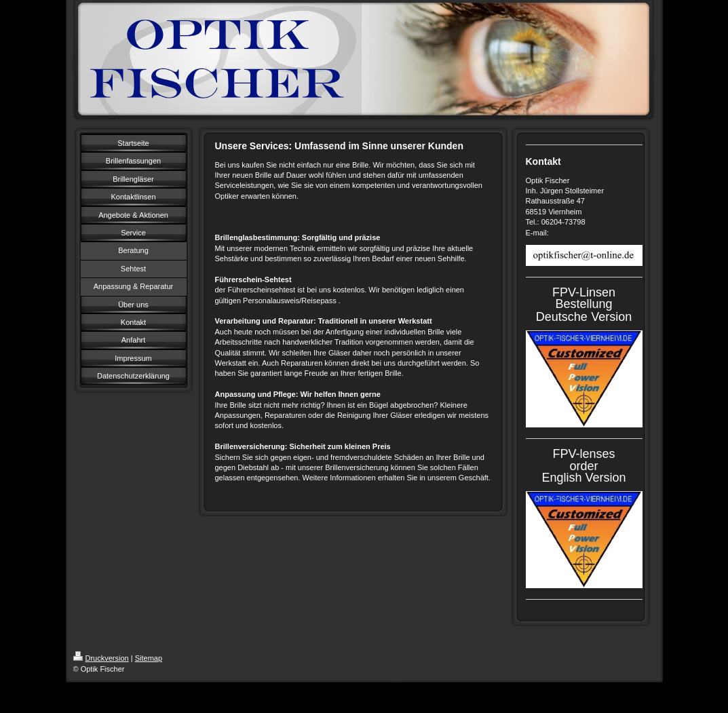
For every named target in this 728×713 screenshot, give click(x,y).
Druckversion (101, 658)
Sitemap (149, 658)
